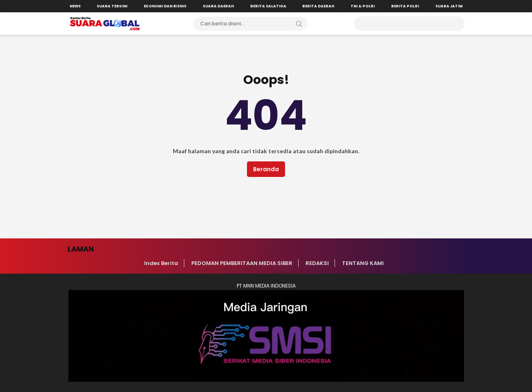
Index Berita (161, 263)
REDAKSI (317, 263)
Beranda (266, 169)
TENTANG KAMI (363, 263)
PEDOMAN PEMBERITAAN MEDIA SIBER (242, 263)
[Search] (299, 24)
